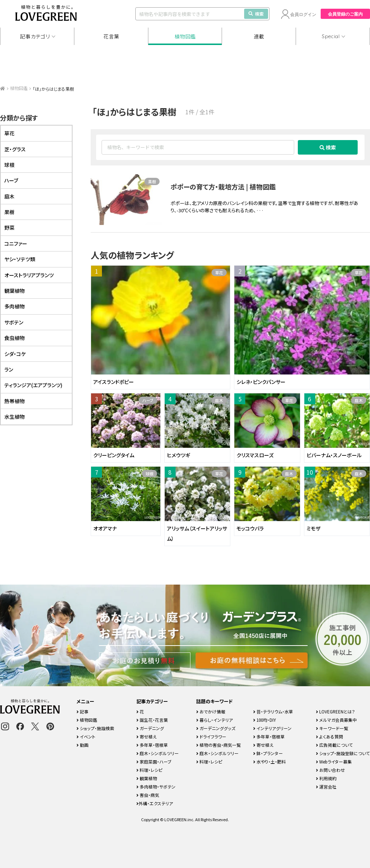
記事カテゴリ (35, 36)
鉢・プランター (268, 753)
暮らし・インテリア (215, 720)
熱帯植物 (15, 401)
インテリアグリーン (272, 728)
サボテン (14, 322)
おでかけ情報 (211, 711)
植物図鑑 (185, 36)
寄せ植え (147, 736)
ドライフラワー (211, 736)
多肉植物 (15, 306)
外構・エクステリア (155, 803)
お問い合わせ (330, 770)
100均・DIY (265, 720)
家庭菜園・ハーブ (154, 761)
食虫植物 (15, 338)
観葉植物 (15, 291)
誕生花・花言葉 (152, 720)
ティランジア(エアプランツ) (33, 385)
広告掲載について (334, 745)
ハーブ (148, 400)
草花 (219, 273)
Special (331, 36)
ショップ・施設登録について (343, 753)
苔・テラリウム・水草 (273, 711)
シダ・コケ (15, 354)
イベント (86, 736)
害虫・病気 (148, 795)
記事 (83, 711)
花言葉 (111, 36)
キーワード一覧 (332, 728)
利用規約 (326, 778)
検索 (256, 14)
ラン (9, 369)
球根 (149, 474)
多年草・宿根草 (152, 745)
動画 (83, 745)
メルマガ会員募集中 (336, 720)
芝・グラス (15, 149)
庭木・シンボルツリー (158, 753)
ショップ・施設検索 (95, 728)
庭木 (219, 400)
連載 (259, 36)
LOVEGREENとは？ (336, 711)
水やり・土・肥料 (270, 761)
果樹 (152, 181)
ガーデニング (150, 728)
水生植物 (15, 417)
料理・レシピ (149, 770)
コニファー (16, 243)
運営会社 (326, 787)
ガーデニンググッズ (216, 728)
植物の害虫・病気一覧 (219, 745)
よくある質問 (330, 736)
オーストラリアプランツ (29, 275)
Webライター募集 (334, 761)
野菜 (9, 228)
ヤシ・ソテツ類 (20, 259)
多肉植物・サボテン (156, 787)
